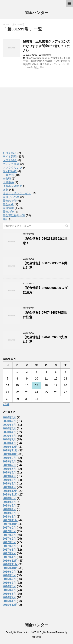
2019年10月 (10, 454)
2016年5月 (9, 586)
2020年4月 (9, 432)
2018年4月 (9, 509)
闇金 (42, 67)
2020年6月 (9, 425)
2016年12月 (10, 561)
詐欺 (36, 67)
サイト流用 (10, 157)
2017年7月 (9, 535)
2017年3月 (9, 550)
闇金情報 (47, 55)
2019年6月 (9, 469)
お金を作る (10, 153)
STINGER (36, 637)
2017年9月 (9, 528)
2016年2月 (9, 597)
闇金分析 (8, 204)
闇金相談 (8, 212)
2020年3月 (9, 436)
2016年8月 (9, 575)
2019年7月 (9, 465)
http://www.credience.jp (38, 58)
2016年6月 (9, 583)
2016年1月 (9, 601)
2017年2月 (9, 553)
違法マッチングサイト (17, 193)
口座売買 (8, 175)
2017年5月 (9, 542)
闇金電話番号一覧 (14, 215)
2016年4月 (9, 590)
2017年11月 (10, 520)
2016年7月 (9, 579)
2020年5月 (9, 428)
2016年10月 (10, 568)
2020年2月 (9, 439)
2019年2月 (9, 484)
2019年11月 (10, 450)
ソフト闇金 (10, 160)
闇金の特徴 (10, 201)
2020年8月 (9, 417)
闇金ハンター (37, 13)
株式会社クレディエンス (53, 64)
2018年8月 (9, 498)
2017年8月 (9, 531)
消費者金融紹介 (12, 186)
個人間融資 (10, 171)
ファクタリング (12, 168)
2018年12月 (10, 491)
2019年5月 (9, 473)
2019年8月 (9, 461)
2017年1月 (9, 557)
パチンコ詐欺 (11, 164)
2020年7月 (9, 421)
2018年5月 (9, 506)
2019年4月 (9, 476)
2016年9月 (9, 572)
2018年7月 (9, 502)
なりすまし (56, 58)
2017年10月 (10, 524)
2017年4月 (9, 546)
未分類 (7, 179)
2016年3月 (9, 594)
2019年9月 (9, 458)
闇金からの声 (11, 197)
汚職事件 (8, 182)
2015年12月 (10, 605)
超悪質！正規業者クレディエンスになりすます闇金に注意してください (47, 46)
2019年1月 (9, 487)
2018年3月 (9, 513)
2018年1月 (9, 517)
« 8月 (6, 404)
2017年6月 (9, 539)
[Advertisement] (29, 123)
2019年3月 (9, 480)
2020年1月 (9, 443)
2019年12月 (10, 447)
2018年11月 (10, 495)
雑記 (5, 219)
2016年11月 (10, 564)
